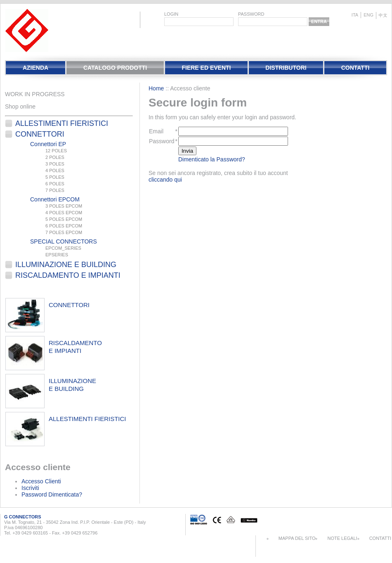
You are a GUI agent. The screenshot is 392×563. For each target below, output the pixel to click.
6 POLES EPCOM (64, 226)
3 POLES (55, 164)
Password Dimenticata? (52, 494)
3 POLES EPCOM (64, 206)
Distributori (286, 68)
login (171, 14)
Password (162, 141)
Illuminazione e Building (66, 265)
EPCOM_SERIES (63, 248)
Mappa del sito (297, 538)
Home (156, 88)
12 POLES (56, 151)
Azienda (35, 68)
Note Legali (342, 538)
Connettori (40, 134)
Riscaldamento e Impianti (68, 275)
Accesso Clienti (41, 481)
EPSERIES (57, 255)
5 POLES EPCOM (64, 219)
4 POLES (55, 170)
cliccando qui (165, 180)
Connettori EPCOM (55, 199)
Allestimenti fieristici (62, 123)
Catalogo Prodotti (115, 68)
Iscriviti (30, 488)
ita (355, 15)
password (251, 14)
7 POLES (55, 190)
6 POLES (55, 184)
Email (156, 131)
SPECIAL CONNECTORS (64, 241)
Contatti (355, 68)
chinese (383, 15)
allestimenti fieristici (87, 419)
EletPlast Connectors (27, 31)
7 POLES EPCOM (64, 232)
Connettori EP (48, 144)
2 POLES (55, 157)
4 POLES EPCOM (64, 213)
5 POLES (55, 177)
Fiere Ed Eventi (206, 68)
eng (368, 15)
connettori (69, 305)
